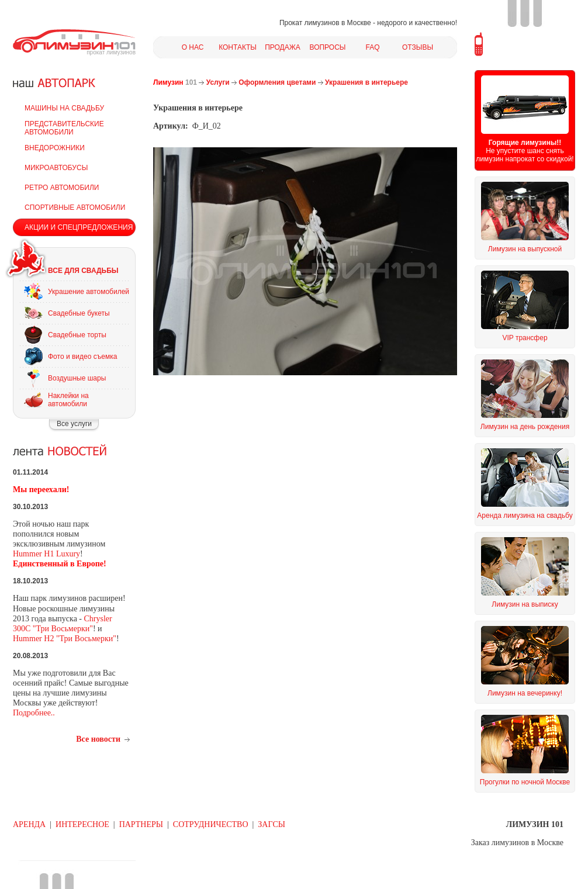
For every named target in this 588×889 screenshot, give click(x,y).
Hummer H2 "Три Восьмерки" (65, 639)
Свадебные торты (77, 335)
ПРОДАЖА (283, 47)
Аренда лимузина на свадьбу (525, 516)
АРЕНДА (29, 824)
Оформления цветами (277, 82)
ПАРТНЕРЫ (141, 824)
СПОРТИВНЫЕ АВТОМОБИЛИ (75, 207)
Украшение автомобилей (89, 292)
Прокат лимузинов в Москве (325, 23)
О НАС (193, 47)
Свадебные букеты (79, 313)
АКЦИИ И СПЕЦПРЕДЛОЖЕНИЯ (79, 227)
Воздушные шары (77, 378)
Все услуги (74, 424)
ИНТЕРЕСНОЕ (82, 824)
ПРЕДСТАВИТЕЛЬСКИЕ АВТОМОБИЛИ (64, 128)
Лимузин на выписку (525, 604)
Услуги (218, 82)
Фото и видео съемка (82, 357)
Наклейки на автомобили (68, 400)
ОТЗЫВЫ (418, 47)
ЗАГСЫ (271, 824)
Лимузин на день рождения (525, 427)
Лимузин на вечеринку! (525, 693)
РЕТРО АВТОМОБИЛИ (62, 188)
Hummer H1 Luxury (46, 554)
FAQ (372, 47)
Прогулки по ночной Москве (525, 782)
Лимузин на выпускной (525, 249)
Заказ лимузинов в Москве (517, 843)
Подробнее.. (34, 713)
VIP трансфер (525, 338)
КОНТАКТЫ (238, 47)
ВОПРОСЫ (328, 47)
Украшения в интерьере (366, 82)
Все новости (98, 739)
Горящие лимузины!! (525, 143)
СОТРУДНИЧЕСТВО (211, 824)
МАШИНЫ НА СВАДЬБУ (64, 108)
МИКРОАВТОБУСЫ (56, 168)
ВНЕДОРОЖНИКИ (55, 148)
